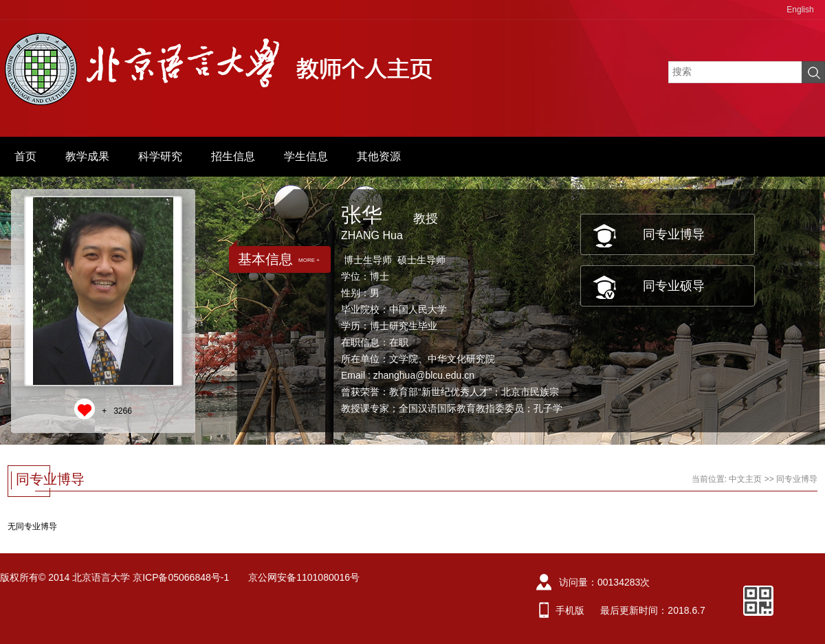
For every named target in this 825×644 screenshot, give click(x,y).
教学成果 (87, 156)
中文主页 (745, 479)
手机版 (570, 610)
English (800, 10)
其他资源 (379, 156)
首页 (25, 156)
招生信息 (233, 156)
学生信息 (306, 156)
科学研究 (160, 156)
